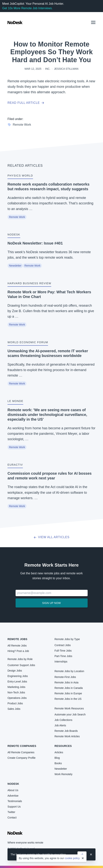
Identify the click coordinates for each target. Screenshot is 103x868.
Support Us (14, 807)
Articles (59, 752)
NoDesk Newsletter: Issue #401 (35, 243)
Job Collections (64, 720)
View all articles (51, 537)
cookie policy (72, 858)
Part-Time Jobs (63, 656)
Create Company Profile (21, 758)
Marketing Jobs (16, 687)
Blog (57, 758)
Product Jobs (15, 703)
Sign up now (51, 603)
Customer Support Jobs (21, 665)
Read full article (26, 103)
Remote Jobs (17, 639)
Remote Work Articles (67, 736)
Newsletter (15, 266)
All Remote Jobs (17, 646)
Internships (61, 662)
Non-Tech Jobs (16, 692)
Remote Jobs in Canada (69, 688)
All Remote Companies (21, 752)
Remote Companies (22, 746)
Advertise (13, 796)
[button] (93, 22)
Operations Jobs (17, 698)
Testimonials (15, 801)
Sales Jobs (14, 709)
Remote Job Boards (66, 731)
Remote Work (19, 125)
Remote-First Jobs (65, 677)
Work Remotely (64, 774)
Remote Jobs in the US (68, 699)
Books (58, 763)
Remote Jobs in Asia (67, 682)
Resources (63, 746)
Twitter (11, 812)
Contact (12, 818)
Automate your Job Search (70, 714)
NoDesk (13, 784)
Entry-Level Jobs (17, 682)
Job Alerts (60, 725)
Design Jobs (15, 671)
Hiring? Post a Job (18, 651)
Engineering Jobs (18, 676)
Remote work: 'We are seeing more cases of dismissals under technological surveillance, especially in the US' (47, 415)
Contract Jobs (63, 645)
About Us (13, 790)
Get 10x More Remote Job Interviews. (27, 8)
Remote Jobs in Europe (68, 693)
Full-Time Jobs (63, 651)
